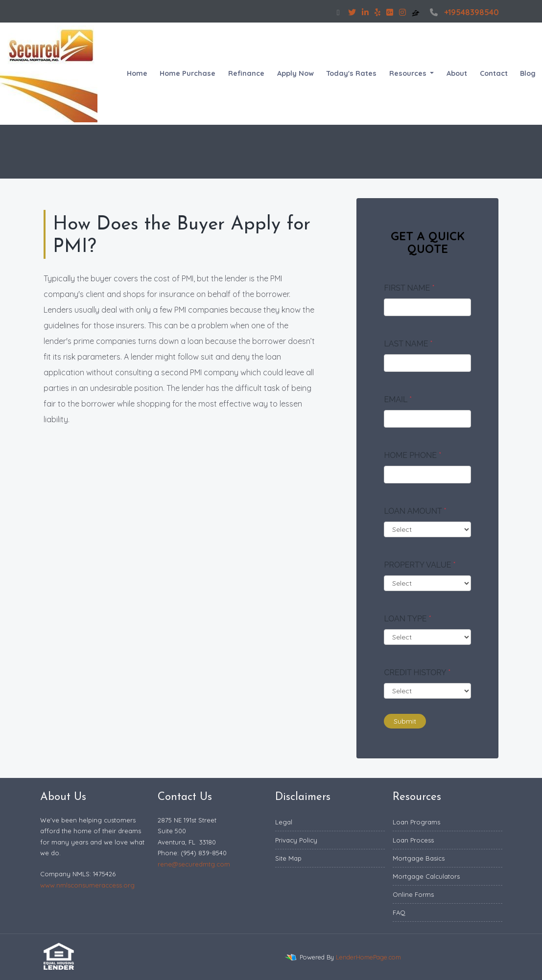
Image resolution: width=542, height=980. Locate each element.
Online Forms (413, 894)
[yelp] (377, 12)
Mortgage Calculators (426, 876)
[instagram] (402, 12)
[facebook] (338, 12)
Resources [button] (409, 73)
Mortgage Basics (419, 858)
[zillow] (417, 12)
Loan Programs (416, 822)
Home (137, 73)
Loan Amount (415, 511)
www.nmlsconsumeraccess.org (87, 885)
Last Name (408, 344)
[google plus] (390, 12)
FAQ (399, 912)
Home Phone (412, 455)
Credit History (417, 672)
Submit (405, 721)
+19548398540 (463, 12)
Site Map (288, 858)
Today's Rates (351, 73)
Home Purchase (188, 73)
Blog (528, 73)
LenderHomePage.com (368, 957)
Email (398, 399)
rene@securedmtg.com (194, 864)
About (457, 73)
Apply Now (295, 73)
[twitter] (352, 12)
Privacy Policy (296, 840)
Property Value (420, 565)
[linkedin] (365, 12)
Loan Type (407, 619)
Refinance (246, 73)
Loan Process (413, 840)
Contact (494, 73)
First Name (409, 288)
